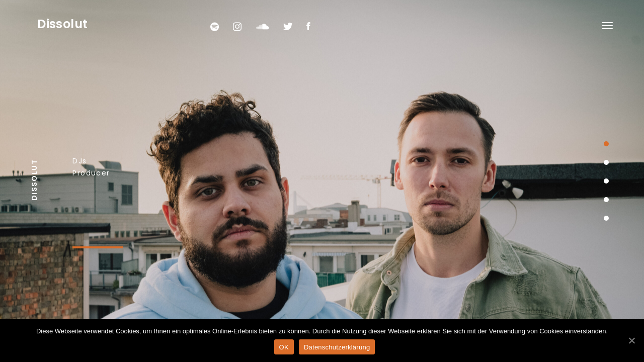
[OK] (631, 340)
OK (284, 347)
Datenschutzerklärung (337, 347)
